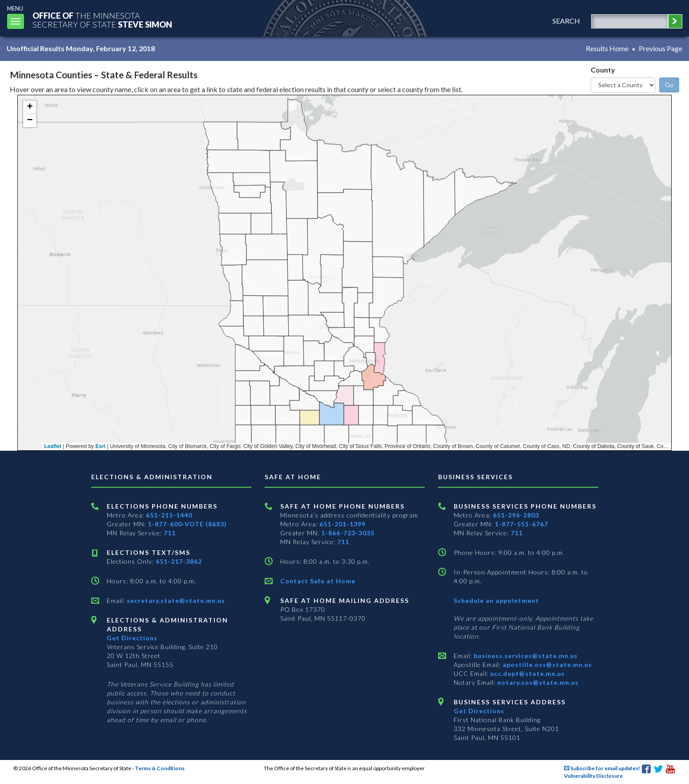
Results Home (607, 48)
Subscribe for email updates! (602, 768)
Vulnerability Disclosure (593, 776)
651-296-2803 (516, 515)
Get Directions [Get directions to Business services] (479, 711)
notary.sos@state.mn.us (537, 682)
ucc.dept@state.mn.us (527, 673)
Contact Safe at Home (318, 581)
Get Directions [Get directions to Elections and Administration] (132, 638)
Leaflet (53, 446)
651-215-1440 (169, 515)
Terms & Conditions (160, 768)
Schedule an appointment (496, 600)
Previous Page (661, 48)
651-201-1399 (342, 524)
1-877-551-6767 (521, 524)
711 (170, 533)
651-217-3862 (179, 561)
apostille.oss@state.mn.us (546, 665)
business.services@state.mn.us (525, 656)
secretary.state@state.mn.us (175, 600)
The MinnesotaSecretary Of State (102, 20)
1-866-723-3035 (348, 533)
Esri (100, 446)
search (566, 21)
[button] (30, 107)
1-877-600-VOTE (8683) (187, 524)
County (603, 70)
